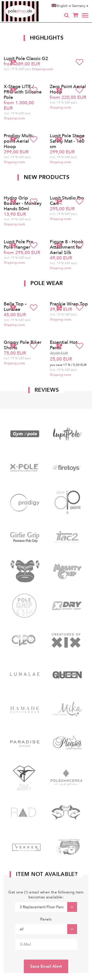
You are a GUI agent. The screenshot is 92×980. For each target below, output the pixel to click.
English (61, 6)
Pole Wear (47, 283)
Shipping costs (43, 69)
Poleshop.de (32, 3)
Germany (80, 6)
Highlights (47, 38)
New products (47, 177)
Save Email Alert (46, 966)
